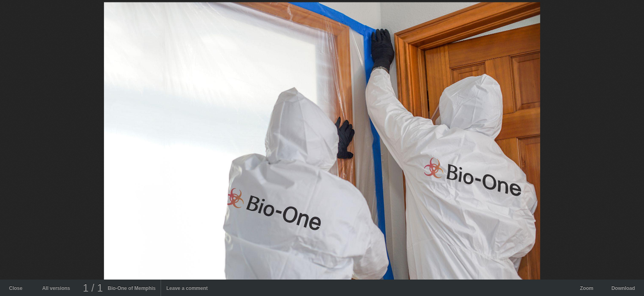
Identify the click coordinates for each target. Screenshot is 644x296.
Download (623, 288)
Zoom (587, 288)
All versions (56, 288)
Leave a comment (187, 288)
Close (16, 288)
